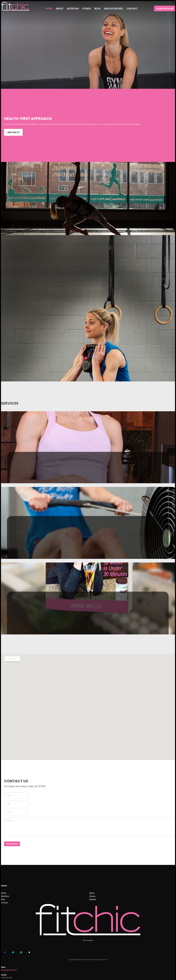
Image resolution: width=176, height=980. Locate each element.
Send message (12, 844)
